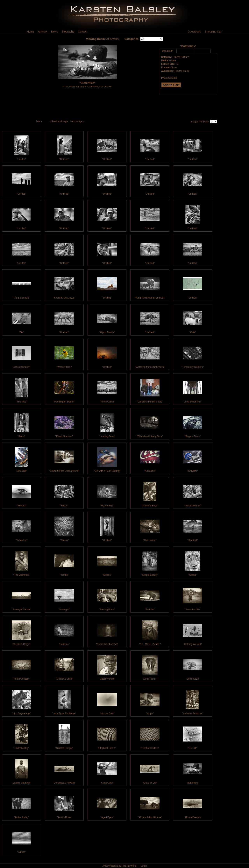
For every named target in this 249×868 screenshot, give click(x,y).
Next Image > (78, 121)
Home (30, 32)
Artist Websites (110, 866)
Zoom (39, 121)
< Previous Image (59, 121)
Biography (68, 32)
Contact (83, 32)
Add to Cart (171, 85)
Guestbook (194, 32)
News (55, 32)
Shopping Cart (213, 32)
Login (144, 866)
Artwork (43, 32)
